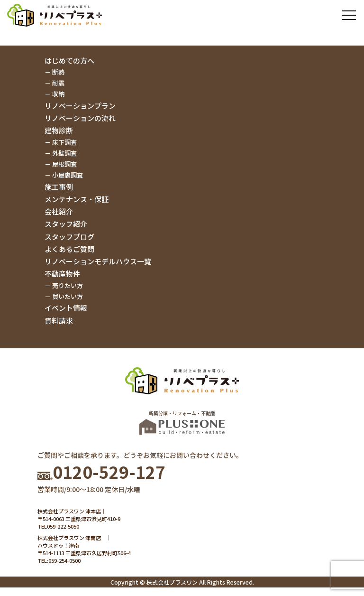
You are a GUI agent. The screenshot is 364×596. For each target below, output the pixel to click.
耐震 (58, 83)
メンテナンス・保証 (77, 199)
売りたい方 (68, 285)
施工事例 (59, 187)
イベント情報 (66, 308)
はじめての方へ (69, 61)
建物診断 (59, 130)
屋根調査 (64, 164)
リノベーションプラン (80, 106)
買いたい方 (68, 296)
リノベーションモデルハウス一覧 (98, 261)
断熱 (58, 72)
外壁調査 (64, 153)
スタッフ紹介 (66, 224)
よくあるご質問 (69, 249)
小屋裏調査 (68, 175)
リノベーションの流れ (80, 118)
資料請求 (59, 321)
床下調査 (64, 142)
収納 (58, 94)
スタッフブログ (69, 237)
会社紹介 (59, 211)
